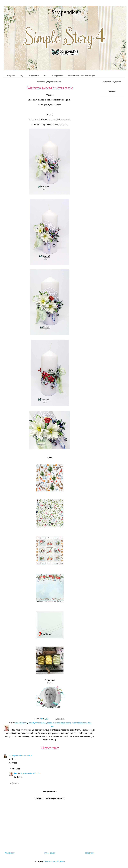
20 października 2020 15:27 (31, 773)
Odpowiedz (13, 763)
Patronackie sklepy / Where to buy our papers (82, 76)
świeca (89, 723)
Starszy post (90, 853)
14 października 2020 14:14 (22, 755)
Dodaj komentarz (50, 791)
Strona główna (10, 76)
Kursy (21, 76)
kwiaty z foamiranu (79, 723)
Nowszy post (10, 853)
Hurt (45, 76)
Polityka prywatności (57, 76)
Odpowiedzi (16, 769)
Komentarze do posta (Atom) (54, 861)
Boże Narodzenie (21, 723)
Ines (45, 723)
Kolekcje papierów (33, 76)
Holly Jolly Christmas (35, 723)
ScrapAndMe (65, 12)
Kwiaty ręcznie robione (63, 723)
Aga (10, 755)
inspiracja (50, 723)
